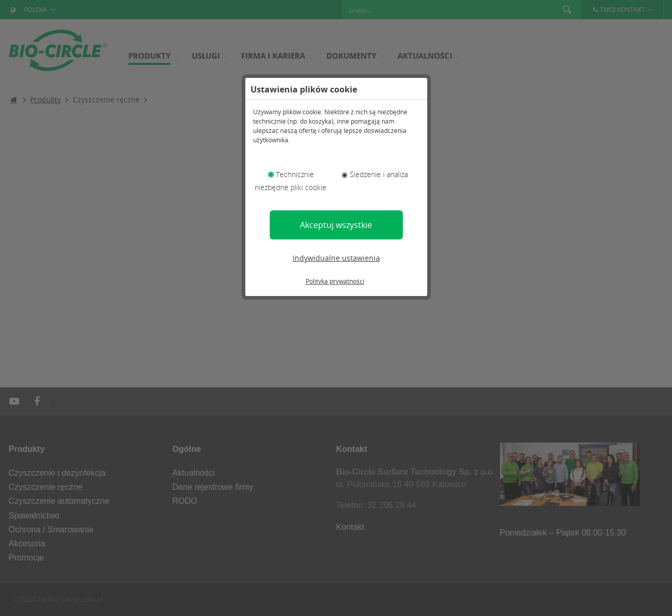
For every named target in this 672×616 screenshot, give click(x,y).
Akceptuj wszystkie (336, 225)
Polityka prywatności (335, 281)
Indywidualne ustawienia (336, 258)
